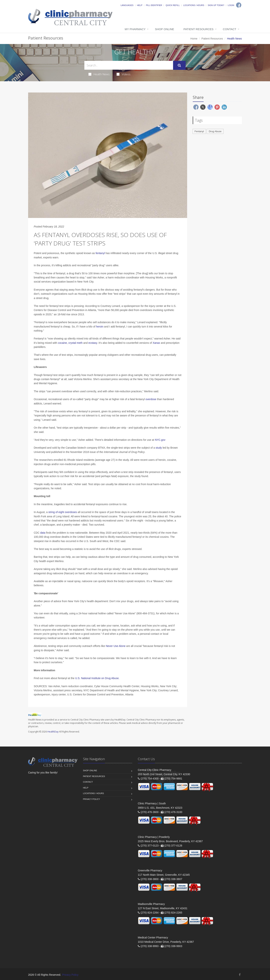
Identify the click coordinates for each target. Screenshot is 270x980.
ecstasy (93, 343)
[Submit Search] (179, 65)
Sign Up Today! (216, 5)
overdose (151, 399)
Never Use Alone (116, 646)
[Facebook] (239, 5)
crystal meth (75, 343)
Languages (127, 5)
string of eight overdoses (63, 512)
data (43, 533)
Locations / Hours (194, 5)
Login (231, 5)
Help (140, 5)
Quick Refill (173, 5)
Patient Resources (199, 29)
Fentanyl (199, 131)
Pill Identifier (154, 5)
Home (194, 39)
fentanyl (100, 253)
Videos (124, 74)
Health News (99, 74)
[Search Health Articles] (129, 65)
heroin (100, 327)
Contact (230, 29)
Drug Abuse (215, 131)
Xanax (156, 343)
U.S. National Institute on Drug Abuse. (97, 678)
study (159, 448)
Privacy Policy (92, 799)
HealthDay (53, 732)
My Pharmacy (135, 29)
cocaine (62, 343)
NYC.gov (160, 440)
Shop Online (164, 29)
